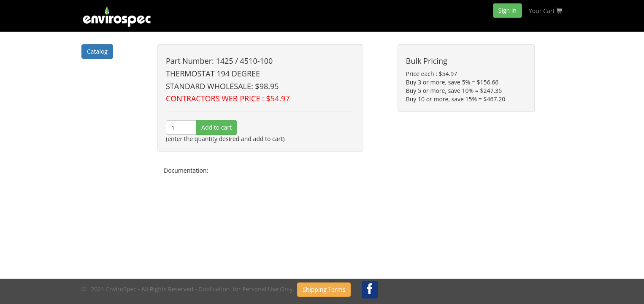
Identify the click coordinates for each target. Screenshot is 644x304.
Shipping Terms (324, 289)
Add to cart (216, 127)
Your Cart (545, 11)
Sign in (507, 10)
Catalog (97, 51)
